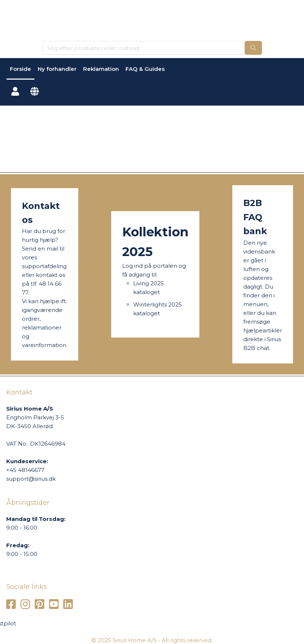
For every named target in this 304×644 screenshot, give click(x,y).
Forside (20, 69)
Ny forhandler (57, 69)
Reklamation (101, 69)
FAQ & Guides (145, 69)
